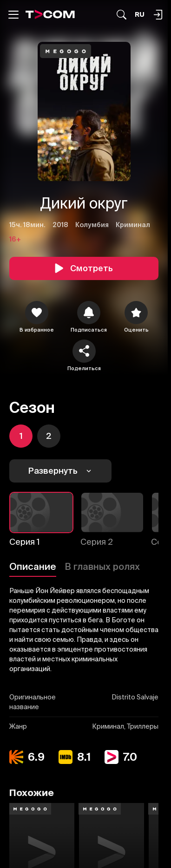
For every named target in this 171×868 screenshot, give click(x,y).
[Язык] (140, 15)
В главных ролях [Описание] (102, 566)
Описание (33, 566)
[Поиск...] (122, 15)
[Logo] (50, 14)
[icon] (37, 313)
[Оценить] (136, 313)
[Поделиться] (84, 351)
